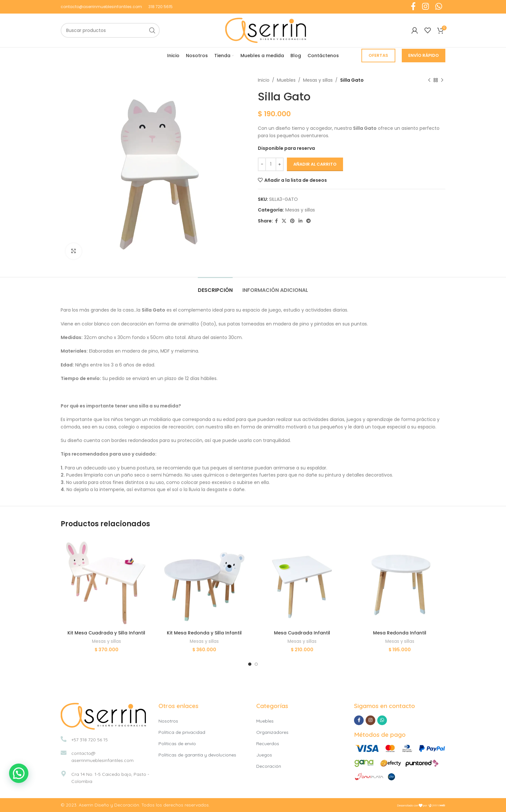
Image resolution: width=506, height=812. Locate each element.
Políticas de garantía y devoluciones (197, 755)
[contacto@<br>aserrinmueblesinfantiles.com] (64, 753)
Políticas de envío (177, 744)
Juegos (264, 755)
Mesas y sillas (318, 80)
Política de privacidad (182, 732)
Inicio (264, 80)
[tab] (215, 287)
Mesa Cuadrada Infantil (302, 633)
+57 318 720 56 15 (90, 740)
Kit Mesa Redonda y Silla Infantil (204, 633)
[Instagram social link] (370, 720)
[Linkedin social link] (300, 221)
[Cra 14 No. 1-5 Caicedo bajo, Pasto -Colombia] (64, 774)
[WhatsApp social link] (382, 720)
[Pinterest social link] (292, 221)
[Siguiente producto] (442, 80)
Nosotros (168, 721)
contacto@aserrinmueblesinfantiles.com (101, 7)
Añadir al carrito (315, 164)
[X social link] (284, 221)
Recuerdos (268, 744)
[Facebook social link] (276, 221)
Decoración (269, 766)
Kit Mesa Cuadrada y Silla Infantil (106, 633)
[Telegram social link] (309, 221)
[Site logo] (266, 30)
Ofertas (378, 55)
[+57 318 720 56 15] (64, 739)
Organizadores (272, 732)
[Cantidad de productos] (271, 164)
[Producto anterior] (429, 80)
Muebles (286, 80)
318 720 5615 (161, 7)
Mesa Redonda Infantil (400, 633)
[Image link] (103, 716)
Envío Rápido (424, 55)
